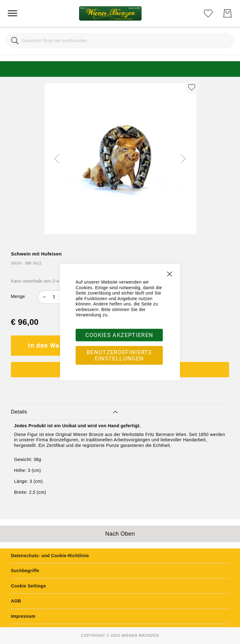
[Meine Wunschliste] (208, 13)
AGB (16, 601)
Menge (18, 296)
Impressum (23, 616)
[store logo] (110, 13)
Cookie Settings (28, 586)
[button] (57, 159)
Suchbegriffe (25, 571)
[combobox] (120, 41)
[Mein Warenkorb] (227, 13)
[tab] (65, 412)
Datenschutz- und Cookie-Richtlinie (50, 556)
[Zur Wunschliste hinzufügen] (192, 87)
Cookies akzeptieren (119, 335)
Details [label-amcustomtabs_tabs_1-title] (19, 412)
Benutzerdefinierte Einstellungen (119, 355)
